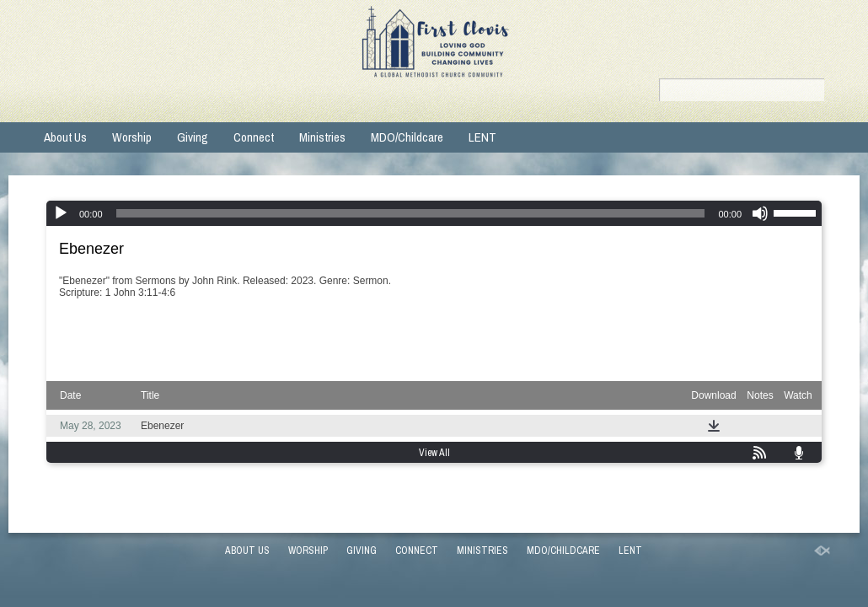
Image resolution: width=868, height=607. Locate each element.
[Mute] (760, 213)
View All (434, 453)
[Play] (61, 213)
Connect (254, 137)
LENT (482, 137)
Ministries (322, 137)
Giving (193, 137)
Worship (132, 137)
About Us (65, 137)
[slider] (411, 213)
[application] (434, 213)
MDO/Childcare (407, 137)
